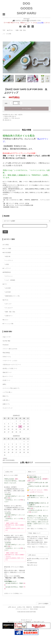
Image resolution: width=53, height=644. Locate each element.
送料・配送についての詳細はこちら (37, 529)
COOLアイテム (7, 357)
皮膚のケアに (6, 404)
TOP (4, 30)
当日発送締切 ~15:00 (34, 21)
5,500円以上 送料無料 (21, 21)
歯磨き (4, 384)
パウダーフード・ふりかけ (10, 361)
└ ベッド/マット (9, 260)
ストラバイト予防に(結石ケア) (11, 388)
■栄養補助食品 (7, 272)
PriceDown (6, 345)
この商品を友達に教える (9, 116)
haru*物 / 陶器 (6, 341)
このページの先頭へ (43, 604)
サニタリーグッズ (7, 408)
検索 (5, 232)
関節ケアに (6, 396)
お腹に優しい (6, 400)
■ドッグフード (7, 268)
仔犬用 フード (6, 380)
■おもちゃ (5, 320)
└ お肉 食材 (7, 292)
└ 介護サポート (8, 316)
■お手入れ (10, 30)
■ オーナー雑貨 (7, 249)
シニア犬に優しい (7, 392)
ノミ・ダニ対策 (7, 34)
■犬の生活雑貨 (7, 252)
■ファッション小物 (8, 324)
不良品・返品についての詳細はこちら (38, 547)
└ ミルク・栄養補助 (10, 280)
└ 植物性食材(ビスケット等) (12, 296)
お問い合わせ (34, 565)
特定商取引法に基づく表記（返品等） (13, 115)
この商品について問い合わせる (11, 118)
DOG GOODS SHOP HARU (26, 8)
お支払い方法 (21, 607)
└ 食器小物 (7, 256)
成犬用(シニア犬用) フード (10, 369)
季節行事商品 (6, 353)
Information (26, 19)
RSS (31, 609)
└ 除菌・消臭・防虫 (20, 30)
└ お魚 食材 (7, 288)
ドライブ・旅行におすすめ (10, 349)
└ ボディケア (8, 304)
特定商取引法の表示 (39, 607)
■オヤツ (5, 284)
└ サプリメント (8, 276)
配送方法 (29, 607)
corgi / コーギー (7, 337)
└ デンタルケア (8, 308)
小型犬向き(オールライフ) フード (12, 365)
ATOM (36, 609)
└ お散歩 (7, 264)
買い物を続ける (7, 120)
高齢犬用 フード (7, 372)
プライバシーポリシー (22, 609)
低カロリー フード (8, 376)
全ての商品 (6, 245)
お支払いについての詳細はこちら (13, 593)
